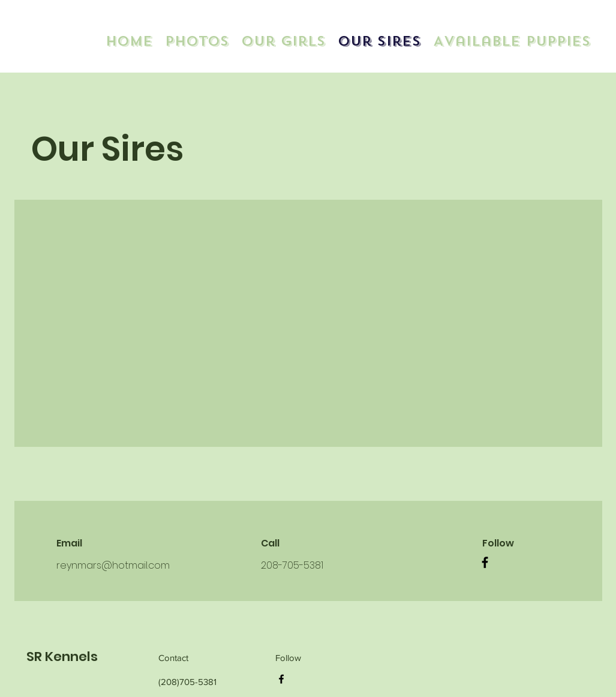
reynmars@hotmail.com (113, 565)
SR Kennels (62, 657)
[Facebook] (485, 562)
